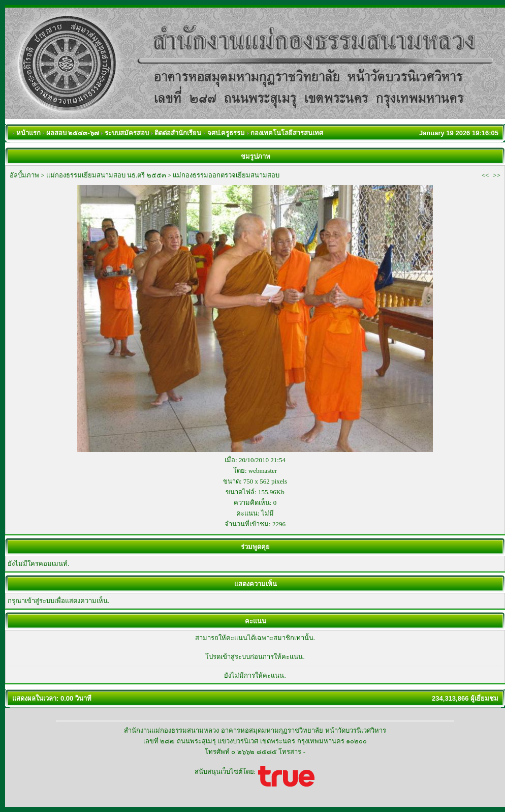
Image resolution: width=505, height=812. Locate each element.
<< (485, 175)
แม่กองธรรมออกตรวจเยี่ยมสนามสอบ (226, 175)
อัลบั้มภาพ (24, 175)
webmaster (263, 471)
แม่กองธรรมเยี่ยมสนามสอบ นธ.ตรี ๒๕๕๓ (106, 175)
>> (497, 175)
